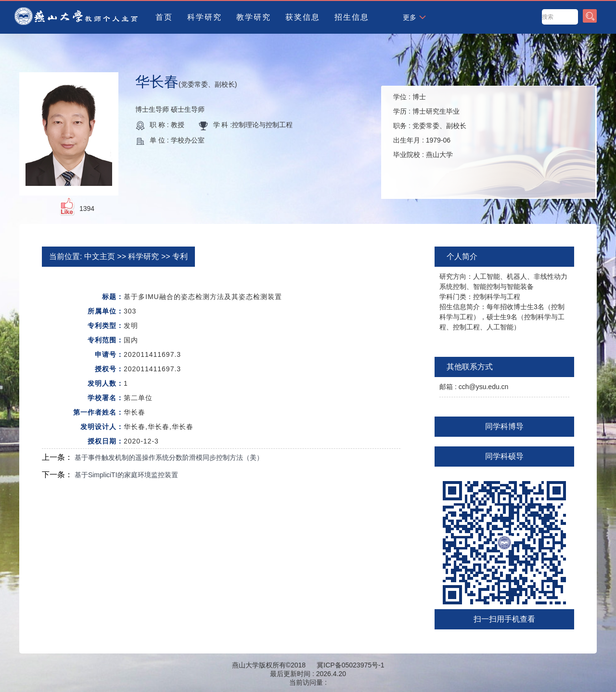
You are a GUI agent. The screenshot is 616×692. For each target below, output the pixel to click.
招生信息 (352, 17)
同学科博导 (504, 426)
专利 (180, 256)
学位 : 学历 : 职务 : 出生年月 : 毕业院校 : (430, 126)
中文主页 (100, 256)
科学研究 (205, 17)
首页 (164, 17)
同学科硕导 (504, 456)
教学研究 (254, 17)
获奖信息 (303, 17)
